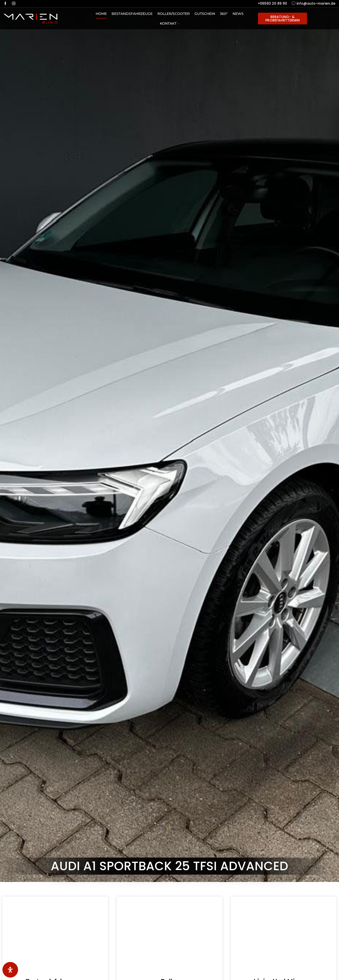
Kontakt (170, 23)
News (238, 14)
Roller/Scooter (174, 14)
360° (224, 14)
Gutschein (205, 14)
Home (101, 14)
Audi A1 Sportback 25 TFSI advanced (169, 866)
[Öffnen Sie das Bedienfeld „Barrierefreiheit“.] (10, 970)
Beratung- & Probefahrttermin (282, 19)
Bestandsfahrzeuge (132, 14)
